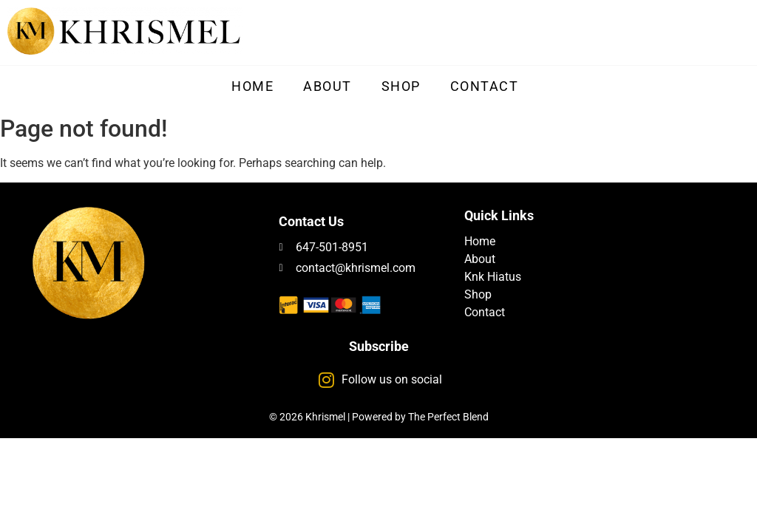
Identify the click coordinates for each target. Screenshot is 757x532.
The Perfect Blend (448, 417)
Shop (401, 86)
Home (252, 86)
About (327, 86)
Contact (485, 86)
